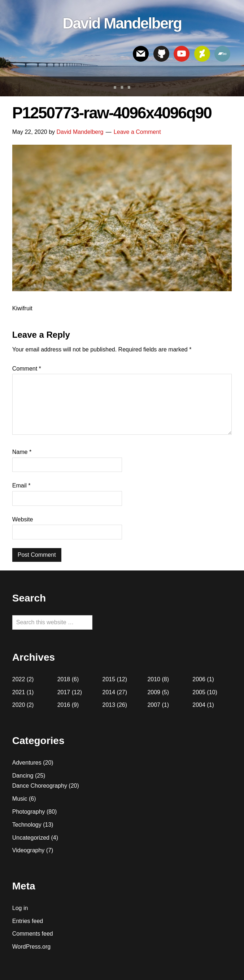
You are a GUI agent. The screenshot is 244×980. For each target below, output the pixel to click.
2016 (64, 705)
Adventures (27, 763)
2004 (199, 705)
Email (21, 485)
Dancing (23, 776)
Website (23, 519)
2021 (19, 692)
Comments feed (33, 934)
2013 (109, 705)
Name (22, 452)
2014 (109, 692)
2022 (19, 679)
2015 (109, 679)
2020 (19, 705)
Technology (27, 825)
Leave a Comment (137, 132)
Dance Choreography (40, 786)
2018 (64, 679)
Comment (27, 369)
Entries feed (28, 921)
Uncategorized (31, 838)
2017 (64, 692)
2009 (154, 692)
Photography (29, 812)
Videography (29, 850)
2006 (199, 679)
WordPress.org (31, 947)
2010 (154, 679)
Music (20, 799)
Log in (20, 908)
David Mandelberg (122, 23)
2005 (199, 692)
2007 (154, 705)
